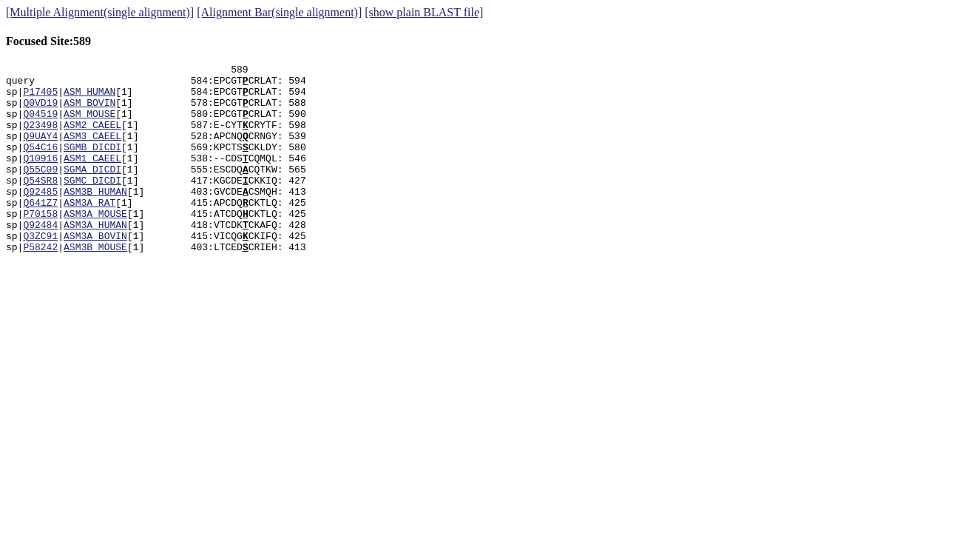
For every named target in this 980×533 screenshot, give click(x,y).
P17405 (40, 98)
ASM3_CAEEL (92, 151)
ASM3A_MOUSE (95, 244)
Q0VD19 (40, 111)
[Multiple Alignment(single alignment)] (100, 12)
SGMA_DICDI (92, 191)
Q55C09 (40, 191)
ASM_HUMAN (89, 98)
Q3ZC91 (40, 271)
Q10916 (40, 178)
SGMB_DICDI (92, 164)
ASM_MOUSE (89, 124)
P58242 (40, 284)
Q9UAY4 (40, 151)
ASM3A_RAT (89, 231)
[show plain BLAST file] (424, 12)
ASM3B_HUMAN (95, 218)
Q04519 (40, 124)
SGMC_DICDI (92, 204)
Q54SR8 (40, 204)
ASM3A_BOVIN (95, 271)
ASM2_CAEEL (92, 138)
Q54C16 (40, 164)
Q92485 (40, 218)
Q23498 (40, 138)
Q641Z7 (40, 231)
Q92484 (40, 258)
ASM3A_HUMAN (95, 258)
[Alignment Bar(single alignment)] (279, 12)
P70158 (40, 244)
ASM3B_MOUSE (95, 284)
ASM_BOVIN (89, 111)
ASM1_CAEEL (92, 178)
